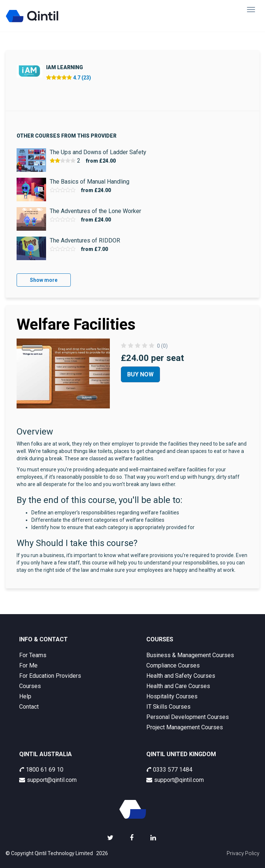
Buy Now (140, 374)
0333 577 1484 (169, 770)
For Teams (33, 655)
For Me (28, 665)
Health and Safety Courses (181, 676)
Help (25, 696)
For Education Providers (50, 676)
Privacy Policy (243, 853)
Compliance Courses (173, 665)
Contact (29, 707)
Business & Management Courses (190, 655)
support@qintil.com (48, 780)
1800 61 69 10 (41, 770)
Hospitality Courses (172, 696)
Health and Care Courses (178, 686)
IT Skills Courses (168, 707)
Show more (44, 280)
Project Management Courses (185, 727)
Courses (30, 686)
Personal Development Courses (188, 717)
